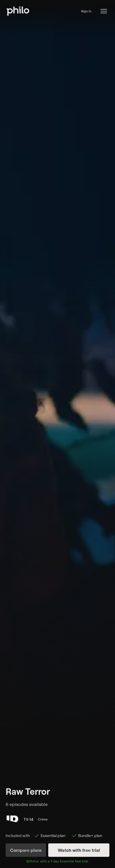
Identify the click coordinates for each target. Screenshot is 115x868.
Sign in (86, 11)
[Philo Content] (104, 11)
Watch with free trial (79, 850)
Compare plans (26, 850)
